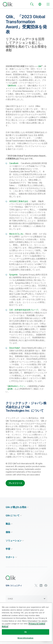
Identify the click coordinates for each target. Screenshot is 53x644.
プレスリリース (15, 483)
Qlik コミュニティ (14, 585)
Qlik (40, 66)
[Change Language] (40, 4)
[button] (26, 599)
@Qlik (10, 389)
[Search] (32, 4)
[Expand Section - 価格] (9, 532)
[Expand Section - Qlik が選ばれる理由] (17, 507)
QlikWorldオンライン (17, 386)
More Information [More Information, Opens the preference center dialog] (25, 638)
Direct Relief (14, 348)
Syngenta (13, 275)
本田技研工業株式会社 (19, 201)
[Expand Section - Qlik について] (14, 515)
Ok (25, 632)
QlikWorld (12, 86)
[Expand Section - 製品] (9, 524)
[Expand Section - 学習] (9, 549)
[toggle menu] (48, 4)
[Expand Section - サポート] (11, 557)
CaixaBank (14, 163)
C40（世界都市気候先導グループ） (24, 310)
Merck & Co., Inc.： (17, 234)
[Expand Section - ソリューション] (15, 541)
